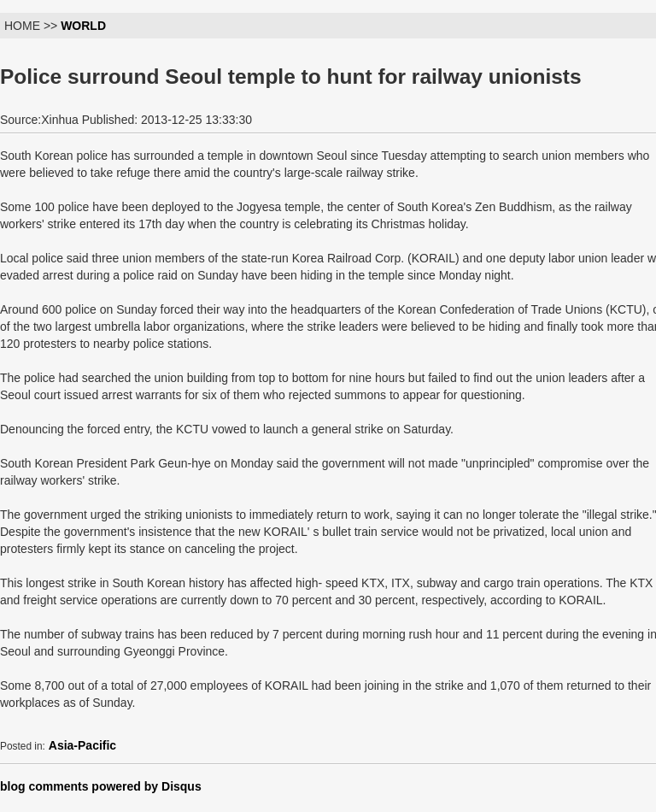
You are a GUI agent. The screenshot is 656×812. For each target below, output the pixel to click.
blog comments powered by (101, 786)
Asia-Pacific (82, 745)
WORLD (83, 26)
